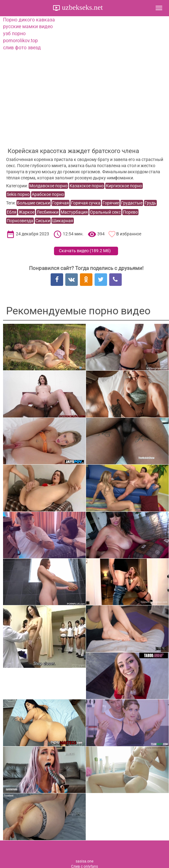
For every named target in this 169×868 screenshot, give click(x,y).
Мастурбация (74, 212)
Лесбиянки (48, 212)
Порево (130, 212)
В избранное (129, 234)
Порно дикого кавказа (29, 20)
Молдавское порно (48, 186)
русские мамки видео (28, 26)
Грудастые (132, 203)
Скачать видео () (85, 251)
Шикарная (63, 221)
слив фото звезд (22, 48)
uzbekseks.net (81, 7)
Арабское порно (48, 194)
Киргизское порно (124, 186)
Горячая (61, 203)
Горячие (111, 203)
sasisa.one (84, 861)
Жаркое (27, 212)
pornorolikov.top (20, 41)
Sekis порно (18, 194)
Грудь (150, 203)
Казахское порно (87, 186)
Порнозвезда (20, 221)
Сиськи (43, 221)
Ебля (12, 212)
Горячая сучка (86, 203)
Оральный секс (105, 212)
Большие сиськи (34, 203)
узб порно (14, 34)
